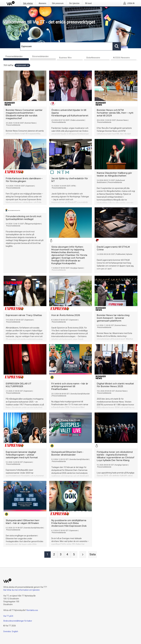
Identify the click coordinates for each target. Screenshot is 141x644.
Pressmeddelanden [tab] (14, 56)
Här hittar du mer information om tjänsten (21, 590)
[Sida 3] (61, 555)
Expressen (23, 65)
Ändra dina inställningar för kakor (18, 621)
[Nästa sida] (83, 555)
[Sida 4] (67, 555)
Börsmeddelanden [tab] (40, 56)
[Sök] (66, 46)
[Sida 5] (74, 555)
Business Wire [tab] (65, 58)
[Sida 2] (54, 555)
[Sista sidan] (93, 555)
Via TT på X (8, 616)
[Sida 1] (48, 555)
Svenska (7, 631)
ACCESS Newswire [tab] (121, 58)
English (15, 631)
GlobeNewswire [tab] (93, 58)
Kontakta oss (32, 610)
